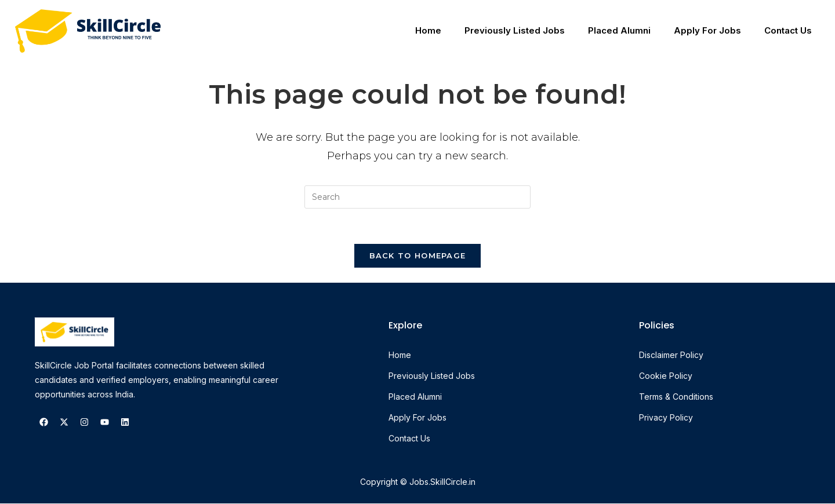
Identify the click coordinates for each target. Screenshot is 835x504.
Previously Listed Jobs (515, 30)
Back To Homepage (418, 255)
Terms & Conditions (676, 397)
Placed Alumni (619, 30)
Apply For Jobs (707, 30)
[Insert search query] (418, 197)
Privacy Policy (666, 418)
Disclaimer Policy (671, 355)
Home (428, 30)
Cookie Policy (666, 376)
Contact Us (788, 30)
